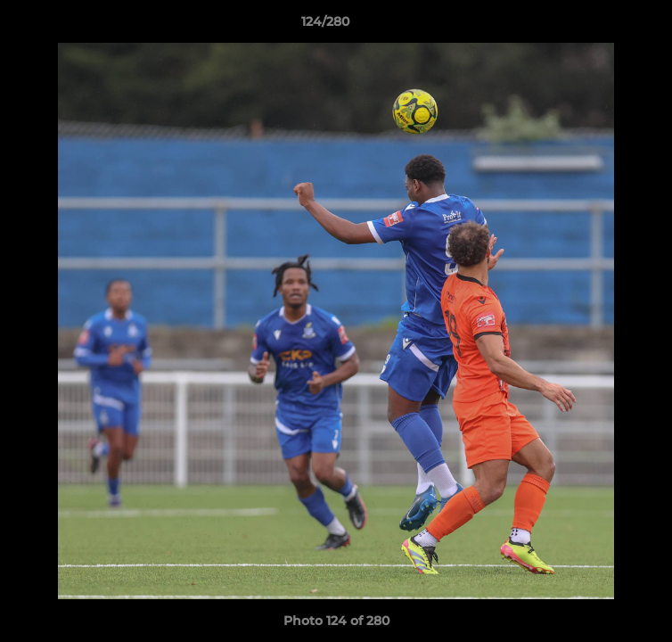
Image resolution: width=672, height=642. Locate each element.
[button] (608, 26)
